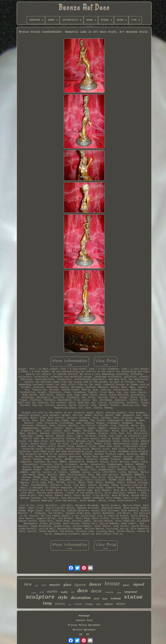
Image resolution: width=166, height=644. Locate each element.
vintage (89, 604)
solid (42, 592)
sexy (96, 598)
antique (121, 604)
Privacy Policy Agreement (84, 625)
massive (55, 585)
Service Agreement (84, 630)
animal (34, 593)
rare (44, 585)
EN (81, 634)
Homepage (84, 616)
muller (64, 592)
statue (133, 597)
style (63, 597)
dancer (95, 584)
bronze (112, 583)
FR (88, 634)
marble (52, 591)
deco (82, 590)
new (28, 584)
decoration (81, 598)
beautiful (78, 604)
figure (99, 604)
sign (37, 585)
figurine (80, 585)
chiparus (108, 604)
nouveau (60, 604)
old (73, 592)
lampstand (131, 592)
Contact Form (84, 620)
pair (126, 585)
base (105, 599)
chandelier (109, 592)
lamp (48, 603)
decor (96, 591)
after (70, 604)
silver (119, 593)
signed (139, 584)
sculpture (40, 597)
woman (116, 598)
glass (67, 585)
